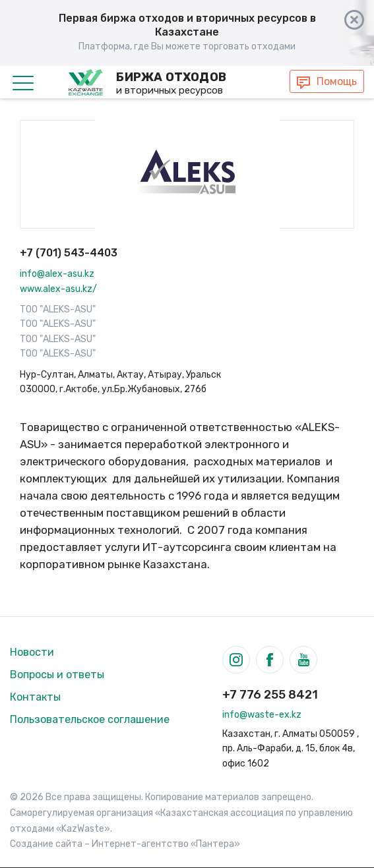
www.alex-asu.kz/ (58, 289)
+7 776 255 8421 (270, 695)
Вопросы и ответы (57, 675)
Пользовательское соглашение (90, 719)
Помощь (337, 81)
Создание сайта (46, 844)
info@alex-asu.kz (57, 274)
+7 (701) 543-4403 (69, 253)
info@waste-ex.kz (262, 715)
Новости (32, 652)
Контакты (35, 697)
